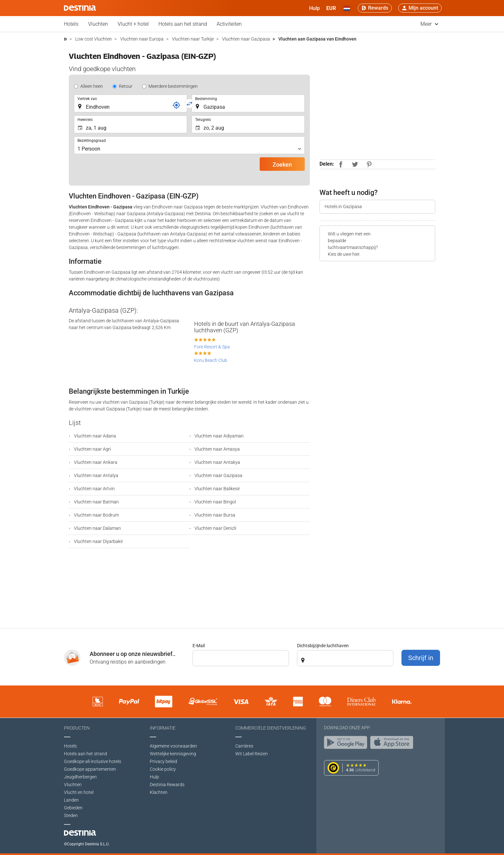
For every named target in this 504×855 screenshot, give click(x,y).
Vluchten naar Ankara (95, 462)
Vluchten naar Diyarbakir (98, 541)
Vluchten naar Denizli (215, 528)
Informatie (163, 728)
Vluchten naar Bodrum (96, 515)
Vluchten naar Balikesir (217, 489)
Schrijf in (421, 658)
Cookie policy (163, 769)
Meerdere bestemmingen (173, 86)
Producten (77, 728)
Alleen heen (92, 86)
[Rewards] (375, 8)
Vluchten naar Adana (94, 436)
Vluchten (98, 24)
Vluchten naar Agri (92, 449)
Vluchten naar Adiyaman (219, 436)
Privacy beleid (163, 761)
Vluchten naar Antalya (96, 475)
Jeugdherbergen (80, 777)
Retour (126, 86)
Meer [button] (429, 24)
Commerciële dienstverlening (271, 728)
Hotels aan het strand (183, 24)
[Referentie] (176, 105)
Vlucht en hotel (79, 792)
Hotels (71, 24)
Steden (71, 815)
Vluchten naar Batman (96, 502)
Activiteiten (229, 24)
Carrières (244, 746)
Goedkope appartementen (90, 769)
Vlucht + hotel (133, 24)
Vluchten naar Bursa (214, 515)
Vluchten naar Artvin (94, 489)
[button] (331, 8)
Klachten (159, 792)
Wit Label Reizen (252, 754)
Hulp (154, 777)
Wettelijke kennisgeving (173, 754)
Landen (71, 800)
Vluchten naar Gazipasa (218, 475)
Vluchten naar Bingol (215, 502)
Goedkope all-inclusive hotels (93, 761)
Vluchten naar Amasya (217, 449)
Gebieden (73, 808)
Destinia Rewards (167, 785)
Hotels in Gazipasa (343, 207)
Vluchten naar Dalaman (97, 528)
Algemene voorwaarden (173, 746)
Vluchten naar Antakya (217, 462)
